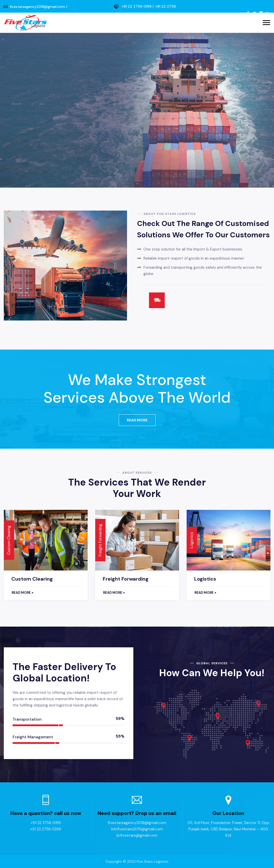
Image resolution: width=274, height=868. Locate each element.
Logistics (205, 579)
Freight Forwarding (126, 579)
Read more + (23, 593)
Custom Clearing (32, 579)
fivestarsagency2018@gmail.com (37, 7)
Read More (137, 420)
